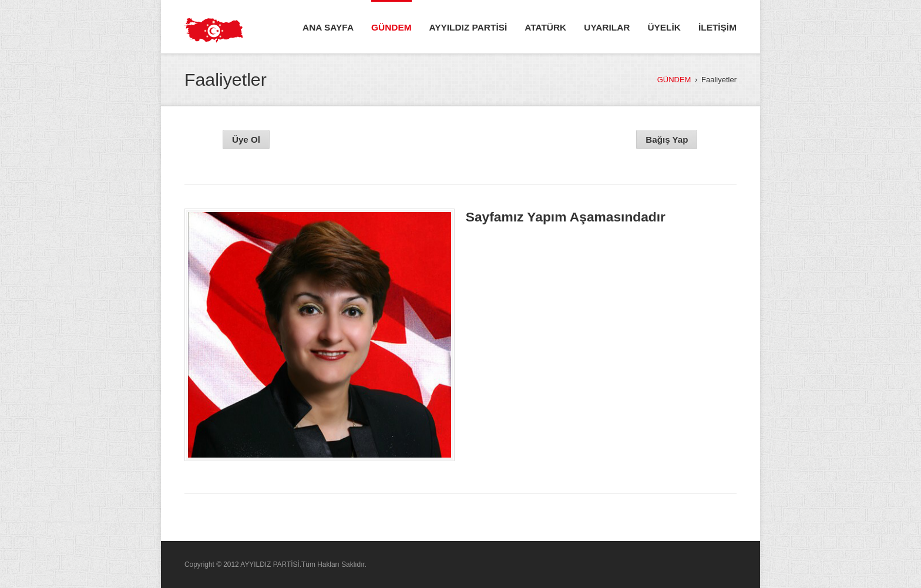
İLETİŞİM (717, 27)
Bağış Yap (667, 140)
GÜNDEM (391, 27)
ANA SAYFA (328, 27)
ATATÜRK (545, 27)
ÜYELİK (664, 27)
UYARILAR (607, 27)
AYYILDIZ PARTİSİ (468, 27)
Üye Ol (246, 140)
